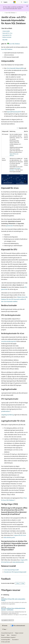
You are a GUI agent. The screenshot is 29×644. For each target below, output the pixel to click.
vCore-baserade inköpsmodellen (15, 68)
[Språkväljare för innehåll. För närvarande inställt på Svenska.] (5, 626)
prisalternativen (5, 411)
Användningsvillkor (6, 640)
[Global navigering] (2, 2)
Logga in (26, 2)
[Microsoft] (15, 2)
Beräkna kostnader (7, 37)
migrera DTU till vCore (20, 535)
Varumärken (15, 640)
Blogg (3, 635)
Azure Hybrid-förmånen (15, 169)
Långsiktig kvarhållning (7, 415)
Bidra (8, 635)
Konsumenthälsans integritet (8, 637)
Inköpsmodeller (6, 31)
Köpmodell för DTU (7, 35)
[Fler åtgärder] (26, 13)
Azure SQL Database (10, 13)
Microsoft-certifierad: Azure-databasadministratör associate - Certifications (13, 609)
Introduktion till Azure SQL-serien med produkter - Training (13, 600)
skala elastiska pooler (9, 537)
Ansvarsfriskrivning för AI (7, 633)
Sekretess (13, 635)
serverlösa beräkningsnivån (9, 341)
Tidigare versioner (19, 633)
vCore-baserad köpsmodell (11, 570)
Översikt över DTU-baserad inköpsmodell (15, 572)
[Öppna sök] (21, 2)
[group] (14, 151)
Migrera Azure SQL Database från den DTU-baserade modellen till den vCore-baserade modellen (14, 299)
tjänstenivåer (10, 226)
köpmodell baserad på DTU (14, 112)
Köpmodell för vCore (7, 33)
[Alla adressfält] (3, 13)
